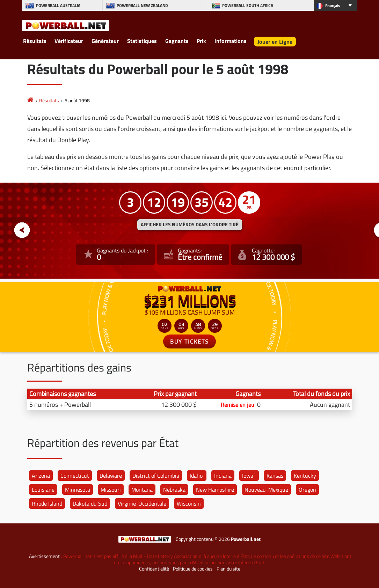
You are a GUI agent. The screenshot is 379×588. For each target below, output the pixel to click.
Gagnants (177, 41)
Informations (231, 41)
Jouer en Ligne (275, 42)
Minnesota (78, 490)
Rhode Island (47, 504)
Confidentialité (154, 569)
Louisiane (43, 490)
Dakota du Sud (90, 504)
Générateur (105, 41)
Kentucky (305, 476)
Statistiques (142, 41)
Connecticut (75, 476)
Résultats (35, 41)
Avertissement (44, 556)
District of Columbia (156, 476)
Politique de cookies (193, 569)
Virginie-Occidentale (142, 504)
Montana (142, 490)
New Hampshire (215, 490)
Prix (201, 41)
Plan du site (228, 569)
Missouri (111, 490)
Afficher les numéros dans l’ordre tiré (190, 225)
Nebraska (174, 490)
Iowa (248, 476)
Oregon (307, 490)
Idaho (196, 476)
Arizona (41, 476)
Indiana (223, 476)
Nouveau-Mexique (266, 490)
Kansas (275, 476)
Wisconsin (189, 504)
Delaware (111, 476)
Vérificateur (69, 41)
